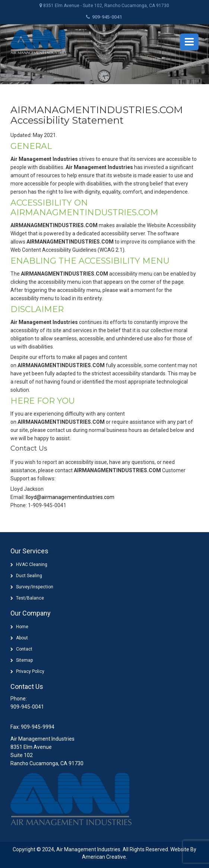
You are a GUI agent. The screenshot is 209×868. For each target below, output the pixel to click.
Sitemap (24, 660)
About (22, 638)
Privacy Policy (30, 671)
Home (22, 627)
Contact (24, 649)
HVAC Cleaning (32, 565)
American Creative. (104, 857)
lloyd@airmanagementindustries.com (70, 497)
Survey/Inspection (35, 587)
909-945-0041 (104, 17)
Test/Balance (30, 598)
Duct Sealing (29, 576)
